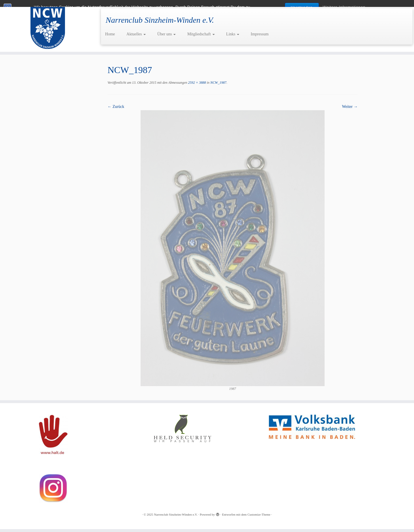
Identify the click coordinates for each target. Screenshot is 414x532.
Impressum (260, 34)
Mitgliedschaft (201, 34)
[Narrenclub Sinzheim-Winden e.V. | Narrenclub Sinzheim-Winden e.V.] (48, 26)
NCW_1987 (218, 83)
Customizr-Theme (259, 514)
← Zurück (116, 107)
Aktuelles (136, 34)
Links (233, 34)
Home (110, 34)
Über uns (166, 34)
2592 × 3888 (197, 83)
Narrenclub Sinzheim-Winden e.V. (176, 514)
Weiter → (350, 107)
